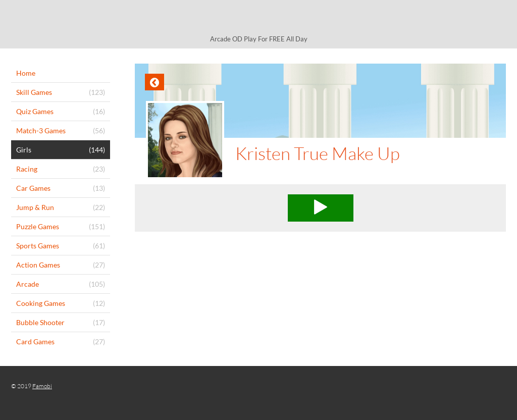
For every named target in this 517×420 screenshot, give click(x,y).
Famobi (42, 386)
